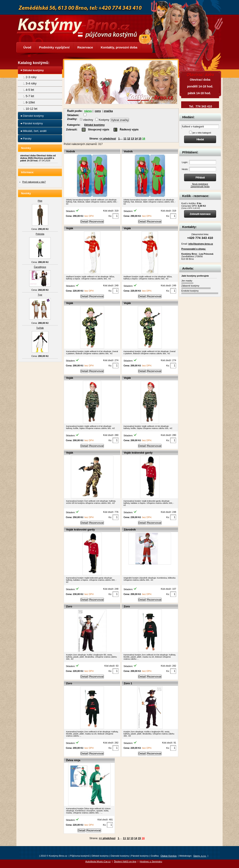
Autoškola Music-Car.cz (98, 861)
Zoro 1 (128, 683)
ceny (98, 111)
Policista (40, 234)
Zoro (69, 606)
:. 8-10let (29, 102)
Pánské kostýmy (33, 123)
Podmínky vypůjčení (54, 47)
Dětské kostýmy (94, 125)
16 (144, 139)
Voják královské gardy (138, 453)
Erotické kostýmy (190, 291)
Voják (70, 228)
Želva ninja (73, 760)
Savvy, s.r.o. (200, 856)
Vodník (71, 151)
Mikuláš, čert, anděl (35, 131)
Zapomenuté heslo (200, 186)
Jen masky (187, 281)
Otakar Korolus (169, 856)
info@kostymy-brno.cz (201, 244)
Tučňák (40, 328)
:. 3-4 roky (30, 83)
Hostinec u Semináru (151, 861)
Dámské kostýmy (33, 116)
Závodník (130, 530)
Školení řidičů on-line (125, 861)
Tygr (40, 295)
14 (136, 139)
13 (132, 139)
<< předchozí (108, 139)
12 (129, 139)
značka (108, 111)
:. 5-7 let (29, 96)
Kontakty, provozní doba (119, 47)
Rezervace (85, 47)
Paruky (27, 139)
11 (125, 139)
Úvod (27, 47)
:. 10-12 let (30, 109)
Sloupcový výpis (99, 129)
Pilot (40, 201)
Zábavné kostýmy (190, 286)
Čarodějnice (40, 267)
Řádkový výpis (129, 129)
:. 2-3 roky (30, 77)
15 (140, 139)
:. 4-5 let (29, 90)
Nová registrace (200, 184)
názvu (88, 111)
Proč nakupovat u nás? (34, 182)
